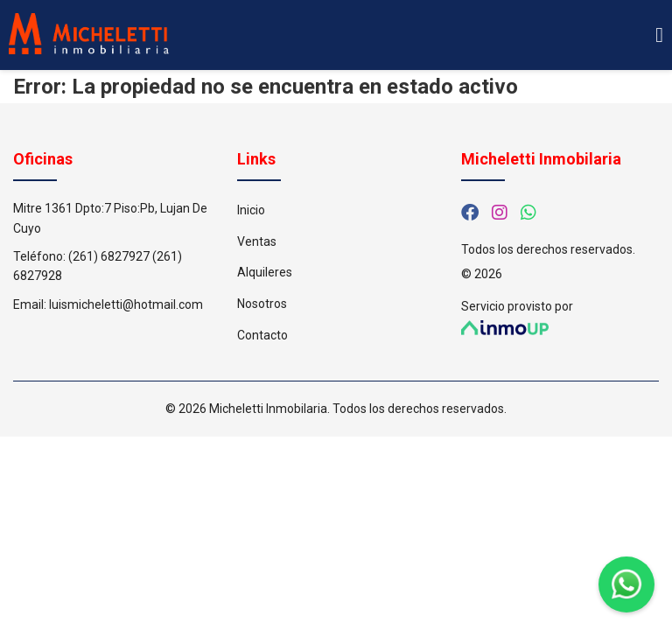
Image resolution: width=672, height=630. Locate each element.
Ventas (257, 241)
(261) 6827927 (109, 256)
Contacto (262, 335)
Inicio (251, 210)
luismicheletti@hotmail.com (126, 304)
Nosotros (262, 304)
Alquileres (265, 272)
